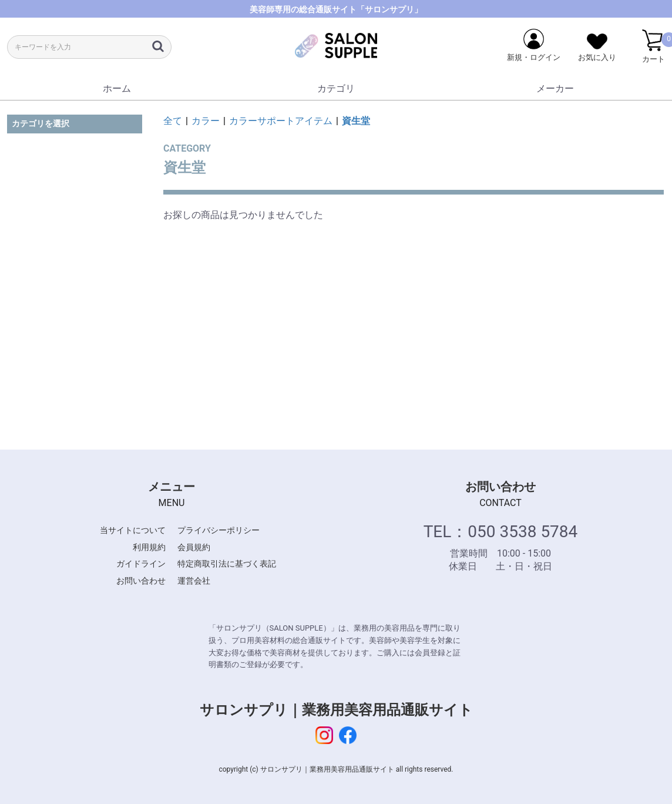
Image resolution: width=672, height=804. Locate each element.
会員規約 (194, 547)
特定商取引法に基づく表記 (227, 564)
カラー (206, 121)
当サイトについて (133, 530)
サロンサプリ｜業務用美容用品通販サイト (336, 710)
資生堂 (356, 121)
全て (173, 121)
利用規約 (149, 547)
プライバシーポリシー (219, 530)
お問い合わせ (141, 581)
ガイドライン (141, 564)
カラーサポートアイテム (281, 121)
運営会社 (194, 581)
